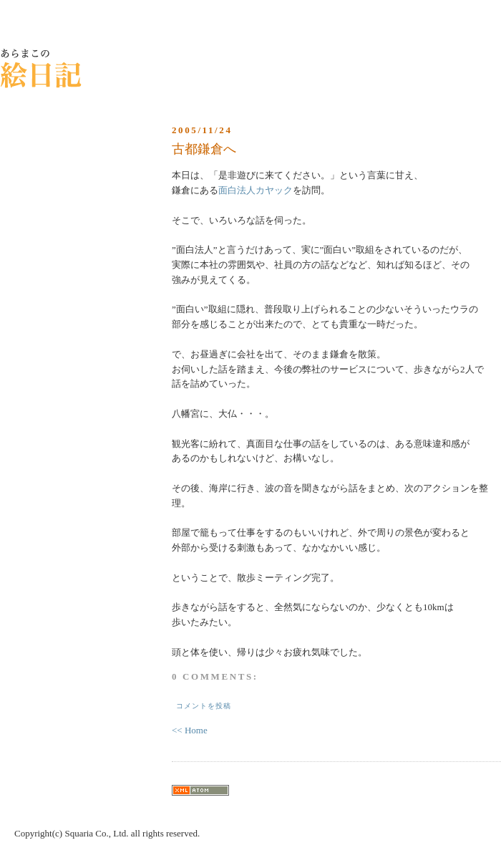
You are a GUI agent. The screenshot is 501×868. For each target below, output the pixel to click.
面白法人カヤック (256, 190)
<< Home (190, 730)
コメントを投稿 (204, 706)
